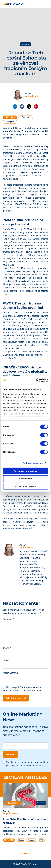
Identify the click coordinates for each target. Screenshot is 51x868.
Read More (13, 803)
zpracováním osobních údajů (34, 762)
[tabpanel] (26, 813)
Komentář (8, 619)
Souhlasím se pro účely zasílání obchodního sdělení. (27, 764)
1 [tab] (21, 854)
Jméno (7, 648)
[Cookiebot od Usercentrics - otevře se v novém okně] (36, 380)
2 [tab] (26, 854)
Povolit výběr (25, 479)
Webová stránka (11, 673)
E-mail (7, 660)
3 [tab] (30, 854)
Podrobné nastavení (33, 463)
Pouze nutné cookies (26, 486)
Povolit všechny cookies (25, 471)
